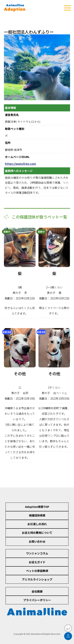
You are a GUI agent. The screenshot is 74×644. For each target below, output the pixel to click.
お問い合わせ (37, 541)
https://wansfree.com (20, 164)
